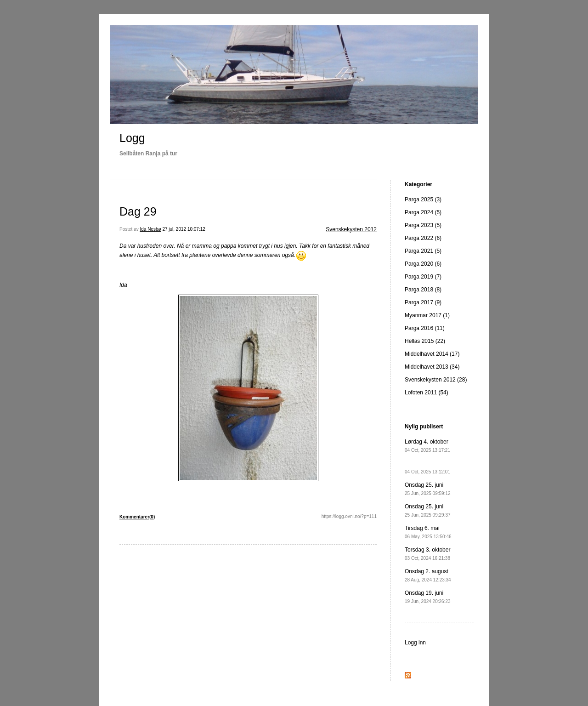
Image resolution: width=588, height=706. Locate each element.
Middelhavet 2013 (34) (432, 367)
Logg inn (415, 643)
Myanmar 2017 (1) (427, 315)
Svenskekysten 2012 (351, 229)
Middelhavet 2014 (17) (432, 354)
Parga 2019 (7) (423, 277)
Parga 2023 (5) (423, 225)
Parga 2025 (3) (423, 199)
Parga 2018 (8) (423, 290)
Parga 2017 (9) (423, 302)
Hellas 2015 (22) (425, 341)
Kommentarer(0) (137, 517)
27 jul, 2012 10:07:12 (184, 229)
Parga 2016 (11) (425, 328)
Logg (132, 138)
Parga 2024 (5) (423, 212)
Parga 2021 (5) (423, 251)
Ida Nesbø (150, 229)
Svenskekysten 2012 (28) (436, 380)
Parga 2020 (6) (423, 264)
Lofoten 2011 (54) (427, 393)
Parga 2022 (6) (423, 238)
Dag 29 (138, 211)
